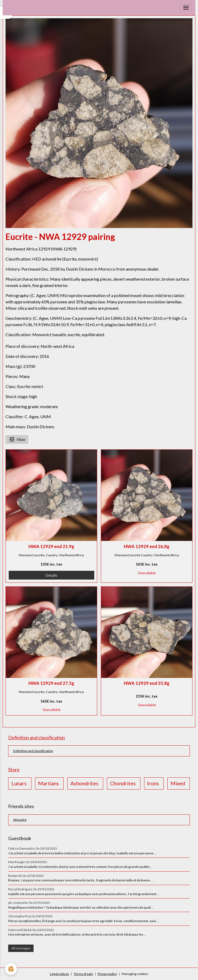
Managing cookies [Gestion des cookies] (135, 974)
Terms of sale (83, 974)
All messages (21, 948)
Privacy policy (107, 974)
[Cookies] (11, 969)
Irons (153, 783)
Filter (17, 439)
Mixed (178, 783)
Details (51, 575)
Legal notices (59, 974)
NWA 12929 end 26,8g (147, 546)
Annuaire (20, 820)
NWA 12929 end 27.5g (51, 683)
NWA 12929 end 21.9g (51, 546)
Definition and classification (33, 751)
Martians (48, 783)
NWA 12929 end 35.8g (147, 683)
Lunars (19, 783)
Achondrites (84, 783)
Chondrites (123, 783)
